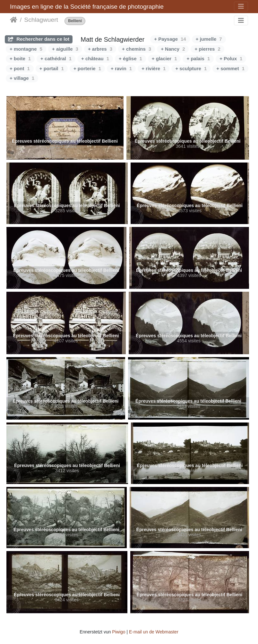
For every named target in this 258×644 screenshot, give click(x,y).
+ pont (20, 68)
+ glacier (164, 59)
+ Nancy (173, 49)
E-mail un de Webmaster (154, 632)
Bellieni (75, 21)
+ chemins (137, 49)
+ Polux (231, 59)
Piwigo (119, 632)
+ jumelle (209, 39)
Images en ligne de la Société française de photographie (87, 7)
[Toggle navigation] (241, 6)
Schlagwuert (41, 20)
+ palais (198, 59)
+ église (130, 59)
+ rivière (154, 68)
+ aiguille (65, 49)
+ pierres (207, 49)
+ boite (20, 59)
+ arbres (100, 49)
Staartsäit (14, 20)
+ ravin (121, 68)
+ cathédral (56, 59)
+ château (95, 59)
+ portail (52, 68)
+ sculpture (191, 68)
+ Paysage (170, 39)
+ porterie (87, 68)
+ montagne (26, 49)
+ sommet (230, 68)
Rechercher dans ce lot (39, 39)
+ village (22, 78)
